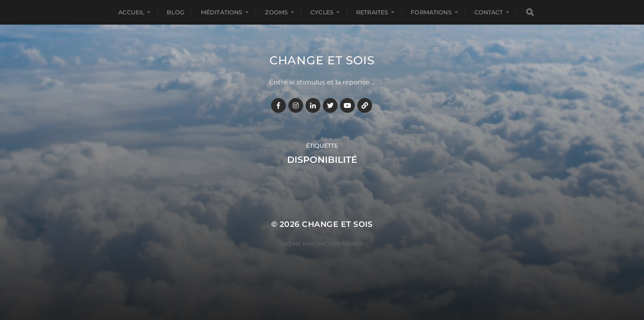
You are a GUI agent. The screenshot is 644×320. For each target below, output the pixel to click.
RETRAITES (372, 12)
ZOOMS (276, 12)
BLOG (176, 12)
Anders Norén (340, 244)
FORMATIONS (431, 12)
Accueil (131, 12)
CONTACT (489, 12)
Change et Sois (322, 60)
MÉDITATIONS (222, 12)
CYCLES (322, 12)
